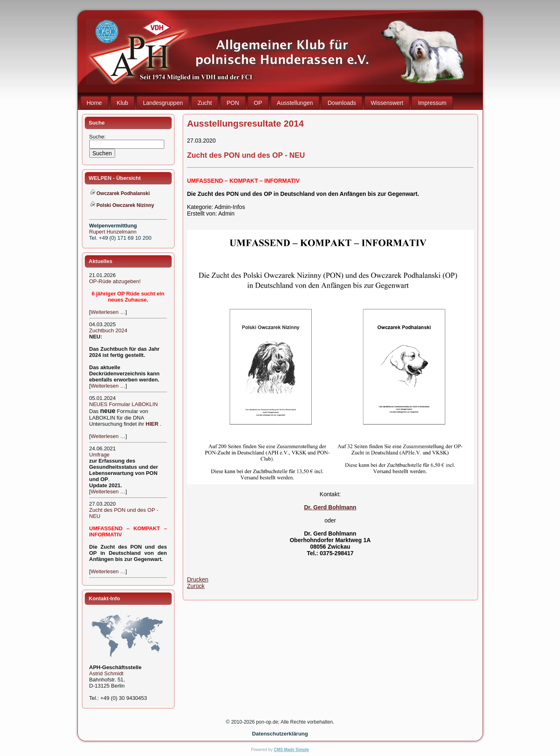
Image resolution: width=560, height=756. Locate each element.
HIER (152, 424)
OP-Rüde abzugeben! (115, 281)
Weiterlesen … (108, 312)
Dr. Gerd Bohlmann (330, 507)
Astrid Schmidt (107, 673)
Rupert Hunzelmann (113, 232)
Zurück (196, 586)
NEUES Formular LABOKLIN (124, 404)
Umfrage (100, 455)
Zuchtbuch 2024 (108, 330)
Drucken (198, 579)
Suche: (98, 137)
